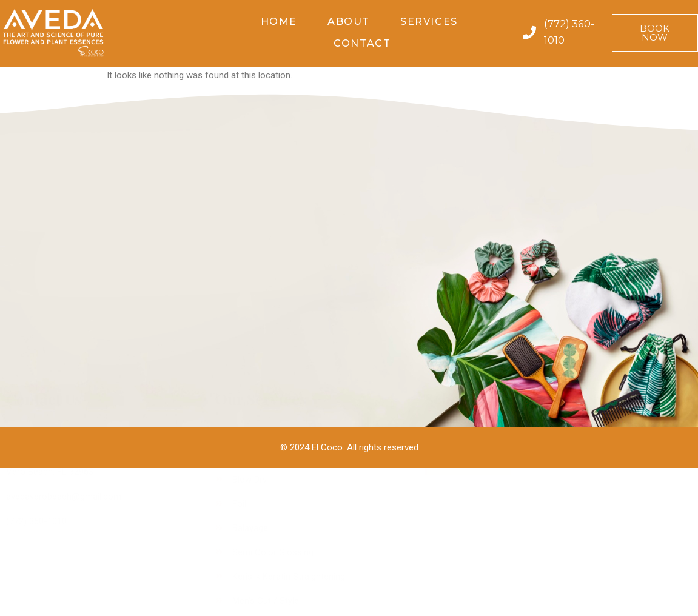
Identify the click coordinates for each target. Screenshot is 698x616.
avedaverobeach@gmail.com (64, 313)
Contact (362, 43)
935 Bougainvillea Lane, (52, 272)
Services (429, 22)
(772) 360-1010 (36, 338)
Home (279, 22)
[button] (655, 33)
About (349, 22)
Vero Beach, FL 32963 (50, 289)
